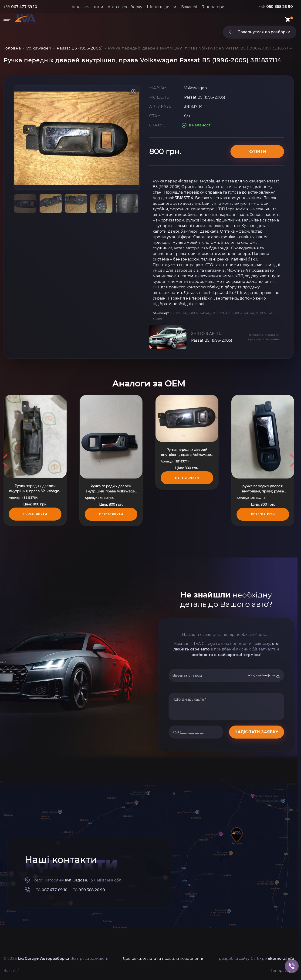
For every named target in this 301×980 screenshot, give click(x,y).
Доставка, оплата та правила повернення (264, 337)
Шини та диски (162, 7)
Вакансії (189, 7)
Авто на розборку (125, 7)
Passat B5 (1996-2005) (212, 340)
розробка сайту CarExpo (256, 959)
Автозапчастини (87, 7)
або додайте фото (264, 676)
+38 (20, 7)
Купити (257, 151)
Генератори (213, 7)
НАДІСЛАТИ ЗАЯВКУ (257, 732)
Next (294, 460)
